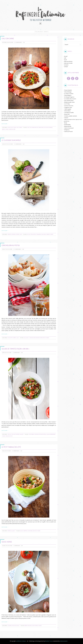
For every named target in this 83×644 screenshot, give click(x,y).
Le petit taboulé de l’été (11, 447)
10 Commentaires (17, 249)
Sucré (65, 60)
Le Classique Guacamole (11, 140)
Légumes (17, 234)
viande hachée (12, 129)
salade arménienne (51, 434)
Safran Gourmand (69, 128)
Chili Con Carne (8, 38)
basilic (27, 338)
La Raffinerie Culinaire (21, 641)
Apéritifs (10, 234)
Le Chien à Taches (69, 94)
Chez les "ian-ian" (12, 434)
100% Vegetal (68, 109)
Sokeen (66, 118)
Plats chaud (13, 128)
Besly (66, 123)
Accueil (66, 56)
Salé (18, 128)
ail (24, 338)
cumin (39, 128)
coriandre (38, 234)
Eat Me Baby (67, 125)
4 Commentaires (16, 451)
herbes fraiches (28, 626)
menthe (25, 531)
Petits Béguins (68, 95)
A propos (66, 65)
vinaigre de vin (9, 436)
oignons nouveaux (39, 434)
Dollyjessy (67, 130)
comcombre (31, 434)
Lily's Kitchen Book (69, 100)
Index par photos (68, 61)
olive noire (30, 531)
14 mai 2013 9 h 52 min (6, 451)
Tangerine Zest (68, 107)
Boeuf (9, 128)
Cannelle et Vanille (69, 113)
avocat (29, 234)
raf (24, 42)
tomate (7, 129)
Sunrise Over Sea (69, 106)
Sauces (18, 626)
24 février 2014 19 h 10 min (7, 42)
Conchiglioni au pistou (11, 245)
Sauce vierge (7, 542)
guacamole (44, 234)
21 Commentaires (18, 144)
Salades (21, 434)
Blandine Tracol (49, 641)
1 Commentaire (17, 546)
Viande (20, 128)
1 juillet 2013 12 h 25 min (7, 249)
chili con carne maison (32, 128)
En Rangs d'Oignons (69, 97)
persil (45, 434)
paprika (51, 128)
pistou (44, 338)
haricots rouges (45, 128)
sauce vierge (35, 626)
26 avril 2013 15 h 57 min (7, 546)
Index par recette (68, 63)
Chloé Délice (67, 111)
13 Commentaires (18, 42)
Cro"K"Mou (67, 104)
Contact (66, 67)
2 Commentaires (16, 353)
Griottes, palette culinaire (71, 116)
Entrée (14, 234)
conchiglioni (32, 338)
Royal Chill (67, 114)
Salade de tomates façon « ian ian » (15, 349)
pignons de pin (39, 338)
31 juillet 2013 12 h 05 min (7, 144)
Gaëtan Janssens (64, 641)
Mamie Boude (68, 126)
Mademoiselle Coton (69, 102)
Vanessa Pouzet (68, 131)
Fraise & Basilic (68, 90)
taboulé (35, 531)
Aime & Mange (68, 92)
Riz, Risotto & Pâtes (12, 338)
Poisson (14, 626)
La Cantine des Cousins (70, 99)
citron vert (33, 234)
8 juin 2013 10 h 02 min (7, 353)
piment (3, 129)
